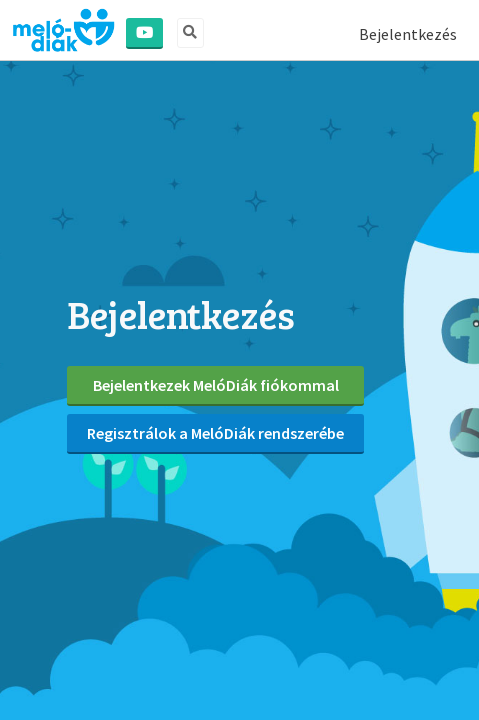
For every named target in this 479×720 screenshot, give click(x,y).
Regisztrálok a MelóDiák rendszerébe (215, 433)
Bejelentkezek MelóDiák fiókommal (216, 385)
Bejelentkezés (408, 34)
